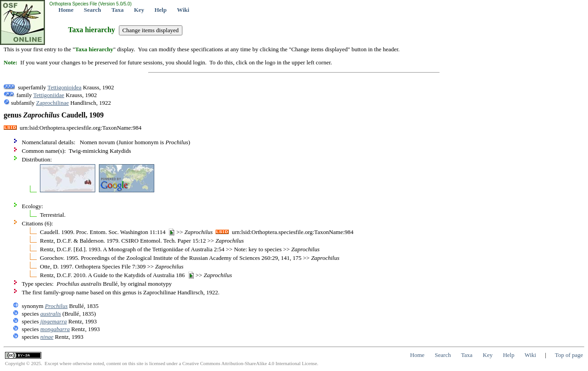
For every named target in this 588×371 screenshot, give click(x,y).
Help (160, 10)
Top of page (569, 355)
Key (139, 10)
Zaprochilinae (53, 103)
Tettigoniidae (49, 95)
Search (93, 10)
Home (66, 10)
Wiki (183, 10)
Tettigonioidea (65, 87)
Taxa (118, 10)
